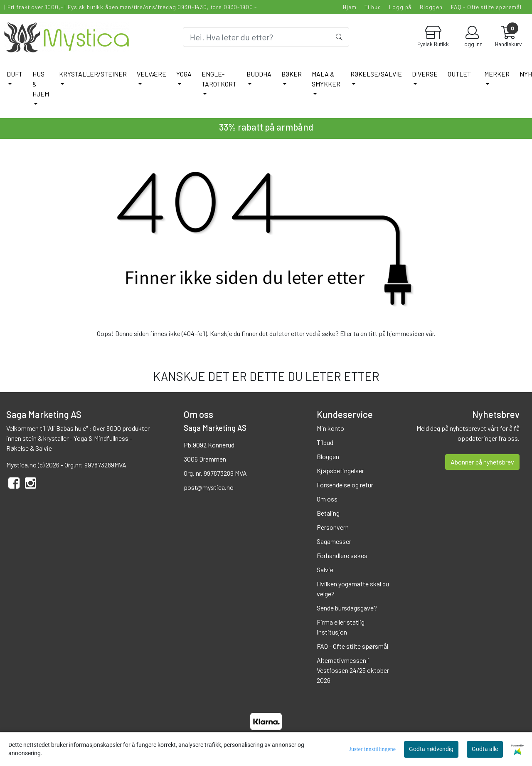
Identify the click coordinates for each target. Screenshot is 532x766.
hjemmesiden (406, 333)
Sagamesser (334, 541)
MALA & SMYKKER (326, 79)
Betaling (328, 513)
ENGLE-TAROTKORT (219, 79)
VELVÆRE (151, 74)
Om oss (327, 499)
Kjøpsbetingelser (340, 471)
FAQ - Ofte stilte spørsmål (486, 7)
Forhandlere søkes (342, 555)
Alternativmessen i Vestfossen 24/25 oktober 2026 (353, 670)
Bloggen (431, 7)
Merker (497, 74)
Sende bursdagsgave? (347, 608)
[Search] (266, 37)
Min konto (330, 428)
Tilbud (373, 7)
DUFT (15, 74)
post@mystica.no (209, 487)
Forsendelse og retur (345, 485)
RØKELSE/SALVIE (376, 74)
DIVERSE (425, 74)
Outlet (459, 74)
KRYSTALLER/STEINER (93, 74)
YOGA (184, 74)
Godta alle (485, 749)
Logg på (400, 7)
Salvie (325, 570)
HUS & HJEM (41, 84)
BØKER (292, 74)
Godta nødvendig (431, 749)
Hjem (350, 7)
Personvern (333, 527)
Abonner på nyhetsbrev (482, 462)
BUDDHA (259, 74)
